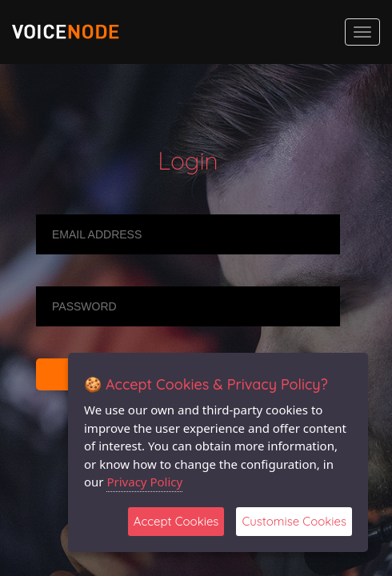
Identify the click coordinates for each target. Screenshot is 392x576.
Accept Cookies (176, 521)
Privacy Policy (144, 482)
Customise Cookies (294, 521)
